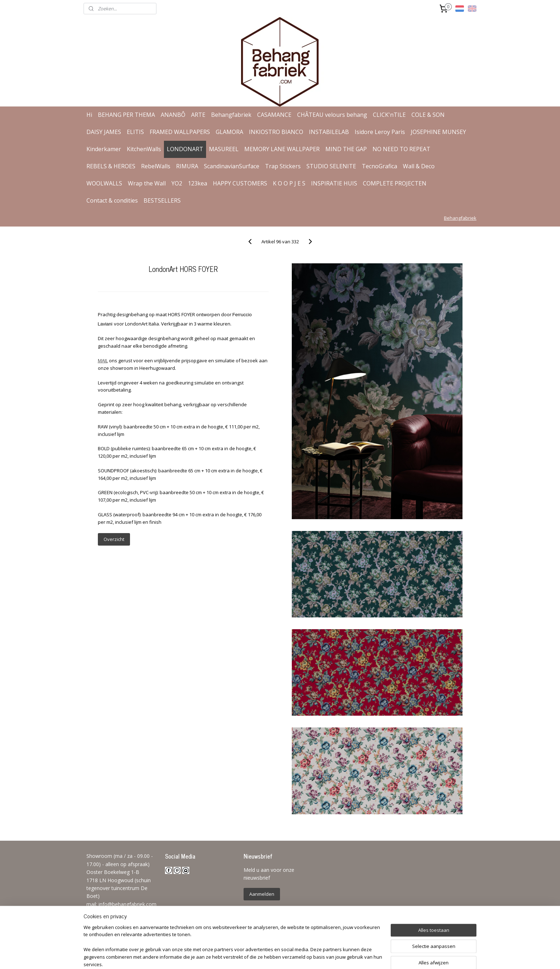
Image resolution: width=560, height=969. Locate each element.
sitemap (258, 956)
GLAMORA (229, 132)
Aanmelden (262, 894)
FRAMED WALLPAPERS (180, 132)
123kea (197, 183)
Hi (89, 115)
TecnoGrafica (379, 166)
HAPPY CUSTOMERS (240, 183)
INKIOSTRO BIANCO (276, 132)
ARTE (198, 115)
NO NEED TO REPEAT (401, 149)
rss (273, 956)
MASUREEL (224, 149)
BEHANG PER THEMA (126, 115)
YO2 (177, 183)
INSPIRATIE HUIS (334, 183)
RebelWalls (156, 166)
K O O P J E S (289, 183)
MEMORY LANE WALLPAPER (282, 149)
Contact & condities (112, 200)
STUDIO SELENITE (331, 166)
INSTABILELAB (329, 132)
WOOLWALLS (104, 183)
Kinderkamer (104, 149)
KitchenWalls (144, 149)
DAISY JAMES (104, 132)
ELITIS (135, 132)
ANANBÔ (173, 115)
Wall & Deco (419, 166)
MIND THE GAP (346, 149)
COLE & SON (428, 115)
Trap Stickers (283, 166)
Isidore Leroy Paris (380, 132)
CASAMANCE (274, 115)
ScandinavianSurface (232, 166)
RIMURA (187, 166)
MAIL (102, 361)
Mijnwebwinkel (363, 956)
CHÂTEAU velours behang (332, 115)
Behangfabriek (231, 115)
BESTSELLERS (162, 200)
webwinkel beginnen (301, 956)
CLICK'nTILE (389, 115)
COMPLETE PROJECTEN (395, 183)
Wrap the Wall (147, 183)
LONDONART (185, 149)
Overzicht (114, 539)
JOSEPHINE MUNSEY (438, 132)
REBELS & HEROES (111, 166)
